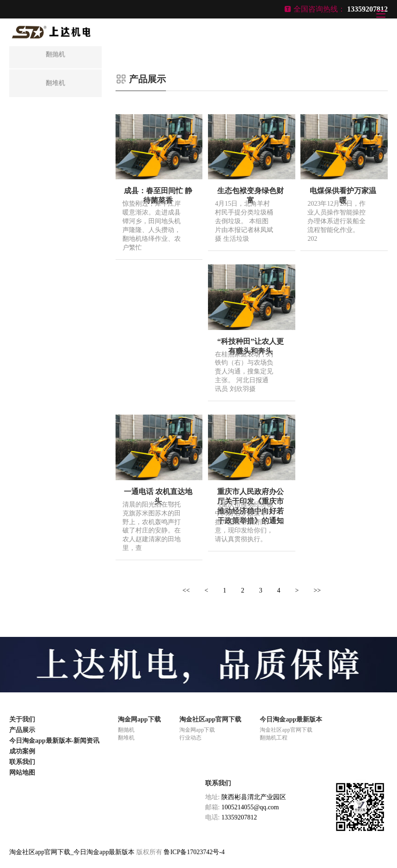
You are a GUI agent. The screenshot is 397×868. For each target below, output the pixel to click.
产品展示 (22, 730)
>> (317, 590)
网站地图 (22, 773)
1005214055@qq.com (250, 807)
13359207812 (239, 817)
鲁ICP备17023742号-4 (194, 852)
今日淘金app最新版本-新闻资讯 (54, 741)
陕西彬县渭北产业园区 (254, 797)
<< (186, 590)
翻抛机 (126, 730)
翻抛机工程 (274, 738)
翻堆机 (126, 738)
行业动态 (190, 738)
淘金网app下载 (139, 719)
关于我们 (22, 719)
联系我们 (22, 762)
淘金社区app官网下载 (211, 719)
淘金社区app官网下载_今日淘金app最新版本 (72, 852)
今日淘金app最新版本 (291, 719)
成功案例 (22, 751)
